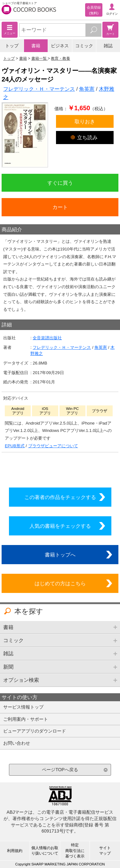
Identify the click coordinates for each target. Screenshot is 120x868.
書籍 (36, 46)
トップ (12, 46)
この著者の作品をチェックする (60, 497)
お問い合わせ (17, 743)
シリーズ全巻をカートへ (60, 468)
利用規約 (15, 851)
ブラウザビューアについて (53, 446)
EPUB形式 (15, 446)
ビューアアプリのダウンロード (35, 731)
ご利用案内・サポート (26, 719)
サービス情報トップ (23, 707)
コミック (84, 46)
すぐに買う (60, 183)
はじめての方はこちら (60, 583)
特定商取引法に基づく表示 (75, 850)
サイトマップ (105, 851)
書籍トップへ (60, 555)
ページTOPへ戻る (60, 770)
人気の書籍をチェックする (60, 526)
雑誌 (108, 46)
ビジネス (60, 46)
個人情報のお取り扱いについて (45, 851)
